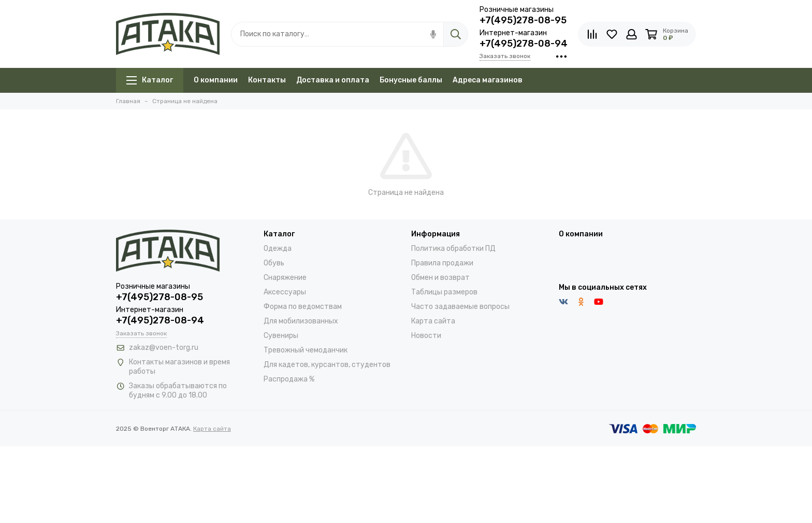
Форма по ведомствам (303, 307)
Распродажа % (289, 379)
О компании (216, 80)
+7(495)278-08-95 (523, 20)
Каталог (150, 80)
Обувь (274, 263)
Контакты (267, 80)
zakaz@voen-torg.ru (164, 348)
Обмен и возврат (440, 278)
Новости (426, 336)
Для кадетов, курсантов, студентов (327, 365)
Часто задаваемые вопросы (460, 307)
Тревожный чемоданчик (306, 350)
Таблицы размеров (444, 292)
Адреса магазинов (488, 80)
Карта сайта (433, 321)
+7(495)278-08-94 (524, 44)
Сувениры (281, 336)
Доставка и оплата (333, 80)
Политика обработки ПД (453, 249)
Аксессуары (285, 292)
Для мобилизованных (301, 321)
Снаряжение (285, 278)
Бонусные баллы (411, 80)
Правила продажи (442, 263)
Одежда (278, 249)
